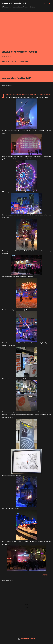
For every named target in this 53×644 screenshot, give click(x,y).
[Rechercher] (45, 3)
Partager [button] (6, 61)
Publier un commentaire (20, 61)
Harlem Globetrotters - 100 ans (20, 52)
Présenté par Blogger (26, 639)
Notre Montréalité (14, 3)
